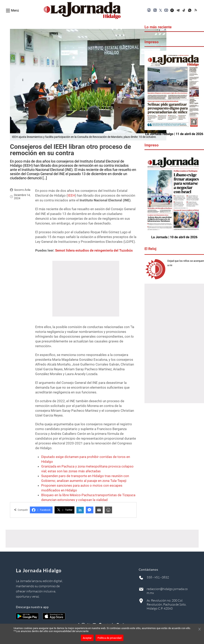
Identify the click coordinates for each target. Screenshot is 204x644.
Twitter (64, 510)
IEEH (71, 195)
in (80, 510)
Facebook (41, 510)
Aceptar (87, 638)
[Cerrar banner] (200, 629)
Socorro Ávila (22, 190)
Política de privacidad (109, 638)
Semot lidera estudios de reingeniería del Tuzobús (94, 250)
